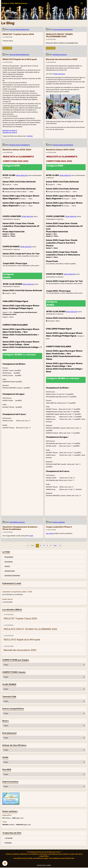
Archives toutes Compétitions (20, 145)
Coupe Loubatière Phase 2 (59, 527)
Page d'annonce (59, 74)
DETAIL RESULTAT (22, 175)
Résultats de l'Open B (10, 132)
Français (8, 838)
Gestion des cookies (44, 865)
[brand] (14, 3)
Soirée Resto (8, 599)
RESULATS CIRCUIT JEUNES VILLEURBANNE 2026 (59, 35)
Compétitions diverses (17, 522)
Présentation (9, 557)
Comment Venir (10, 571)
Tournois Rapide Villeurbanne (19, 30)
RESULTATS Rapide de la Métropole (20, 59)
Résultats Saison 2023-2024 (17, 150)
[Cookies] (5, 863)
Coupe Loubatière (59, 522)
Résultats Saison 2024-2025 (60, 150)
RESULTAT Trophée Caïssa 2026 (18, 34)
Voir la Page (50, 533)
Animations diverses (60, 55)
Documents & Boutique (12, 575)
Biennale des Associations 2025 (62, 59)
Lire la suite (7, 48)
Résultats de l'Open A (10, 130)
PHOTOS (30, 136)
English (8, 843)
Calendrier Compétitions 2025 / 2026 (17, 592)
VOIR (31, 536)
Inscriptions (9, 562)
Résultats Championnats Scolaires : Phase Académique (20, 528)
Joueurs (7, 566)
